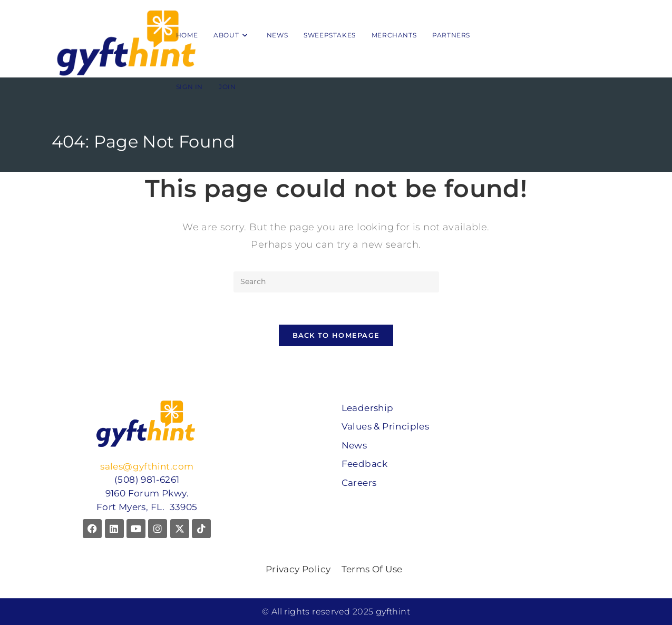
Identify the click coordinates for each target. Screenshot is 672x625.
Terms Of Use (372, 569)
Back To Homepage (336, 335)
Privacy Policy (298, 569)
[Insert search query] (336, 282)
